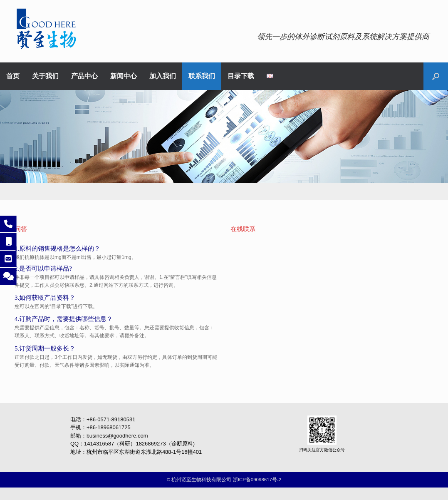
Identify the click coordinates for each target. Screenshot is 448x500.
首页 (13, 76)
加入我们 (163, 76)
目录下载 (241, 76)
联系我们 (202, 76)
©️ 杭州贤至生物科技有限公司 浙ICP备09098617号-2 (224, 480)
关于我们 (45, 76)
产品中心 (84, 76)
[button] (436, 76)
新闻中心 (124, 76)
